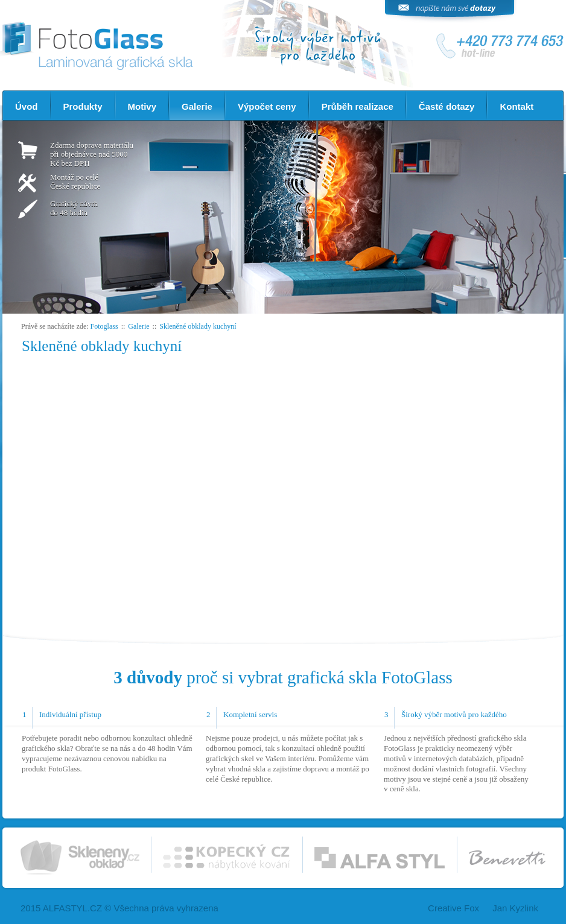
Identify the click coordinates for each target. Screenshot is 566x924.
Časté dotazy (447, 106)
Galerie (197, 106)
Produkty (83, 106)
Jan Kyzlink (515, 908)
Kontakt (517, 106)
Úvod (27, 106)
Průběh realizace (358, 106)
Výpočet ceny (267, 106)
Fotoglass (104, 326)
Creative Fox (453, 908)
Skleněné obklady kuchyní (198, 326)
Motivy (142, 106)
